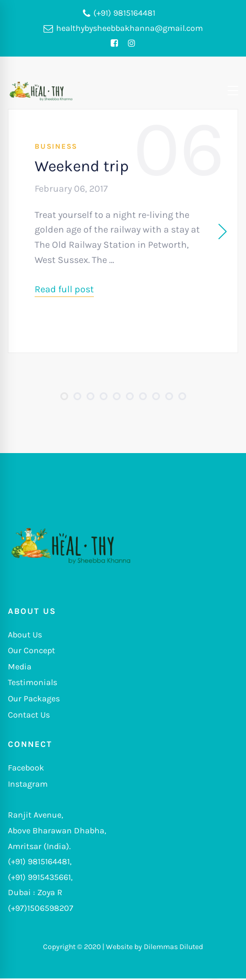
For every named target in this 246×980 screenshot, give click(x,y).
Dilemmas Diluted (173, 947)
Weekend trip (82, 166)
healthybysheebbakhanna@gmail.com (123, 28)
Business (56, 146)
